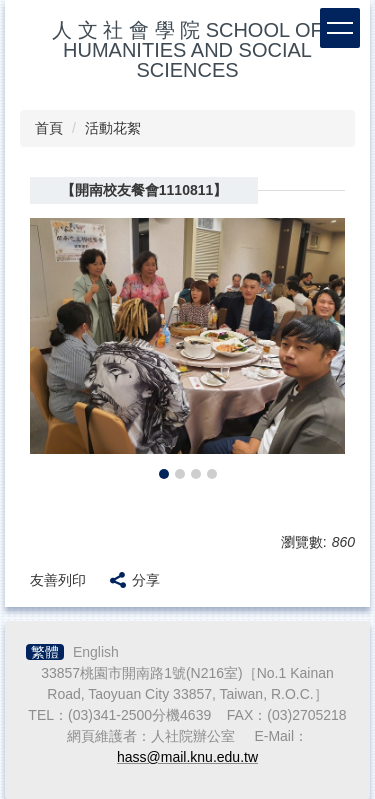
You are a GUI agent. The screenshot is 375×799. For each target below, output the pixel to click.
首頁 (49, 128)
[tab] (164, 474)
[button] (55, 351)
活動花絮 (113, 128)
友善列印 (58, 580)
